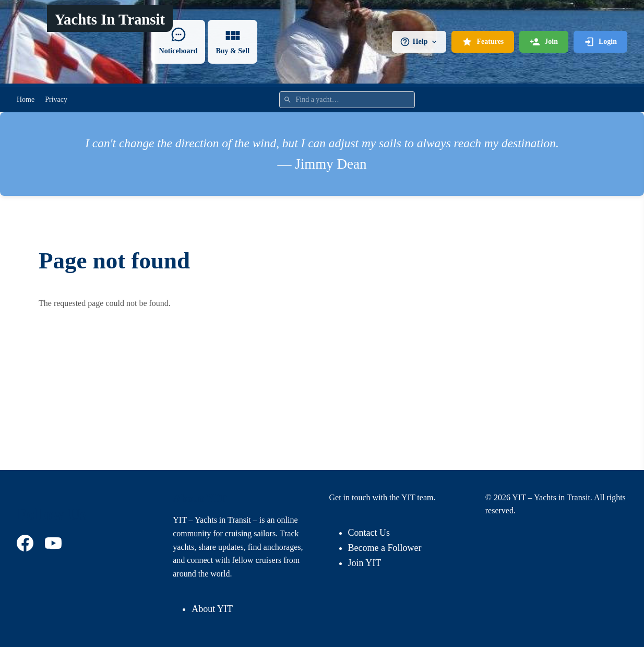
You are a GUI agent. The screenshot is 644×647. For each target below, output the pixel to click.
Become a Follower (385, 548)
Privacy (56, 99)
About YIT (212, 609)
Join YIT (365, 563)
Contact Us (369, 533)
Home (26, 99)
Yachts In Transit (110, 19)
